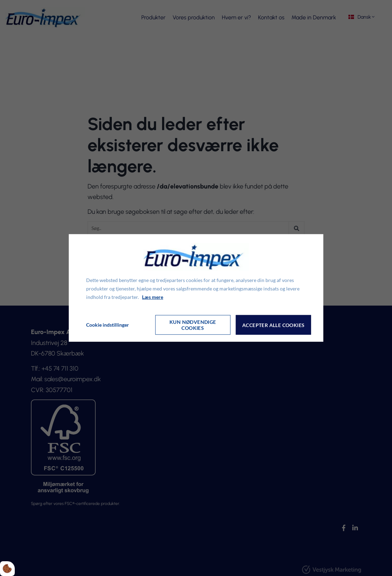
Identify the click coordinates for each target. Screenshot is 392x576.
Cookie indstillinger (108, 325)
